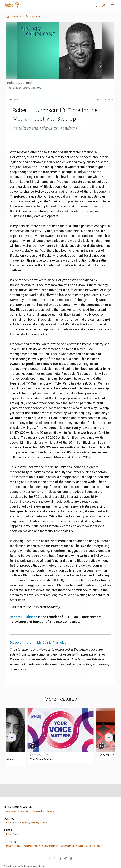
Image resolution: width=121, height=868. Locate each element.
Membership (38, 811)
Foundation (24, 811)
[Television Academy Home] (36, 5)
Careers (51, 811)
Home (12, 16)
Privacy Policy (13, 846)
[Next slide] (109, 737)
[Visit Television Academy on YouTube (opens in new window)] (71, 858)
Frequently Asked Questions (34, 823)
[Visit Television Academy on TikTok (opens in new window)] (65, 858)
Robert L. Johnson (23, 617)
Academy (11, 811)
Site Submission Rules (72, 846)
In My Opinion (31, 16)
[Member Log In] (104, 5)
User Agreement (50, 846)
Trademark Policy (31, 846)
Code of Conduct (94, 846)
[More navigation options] (113, 5)
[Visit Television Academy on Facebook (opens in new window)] (49, 858)
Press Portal (12, 834)
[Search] (95, 5)
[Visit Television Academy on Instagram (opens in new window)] (55, 858)
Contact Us (12, 823)
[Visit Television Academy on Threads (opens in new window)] (60, 858)
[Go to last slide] (12, 737)
